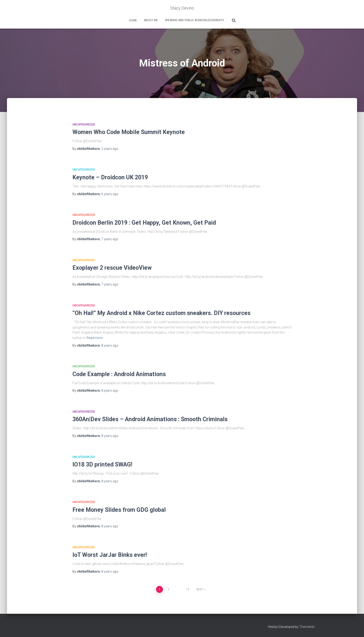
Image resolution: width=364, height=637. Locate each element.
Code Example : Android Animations (119, 374)
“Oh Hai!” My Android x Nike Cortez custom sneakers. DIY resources (161, 313)
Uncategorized (84, 125)
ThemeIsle (307, 627)
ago (110, 149)
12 (188, 589)
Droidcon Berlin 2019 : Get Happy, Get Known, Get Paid (144, 223)
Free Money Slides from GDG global (119, 510)
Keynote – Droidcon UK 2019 (110, 177)
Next (200, 589)
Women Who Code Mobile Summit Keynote (129, 132)
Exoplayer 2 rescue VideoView (112, 268)
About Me (151, 20)
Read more (95, 338)
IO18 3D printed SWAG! (102, 465)
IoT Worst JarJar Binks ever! (110, 555)
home (133, 20)
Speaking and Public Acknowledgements (194, 20)
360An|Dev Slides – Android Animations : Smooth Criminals (150, 419)
